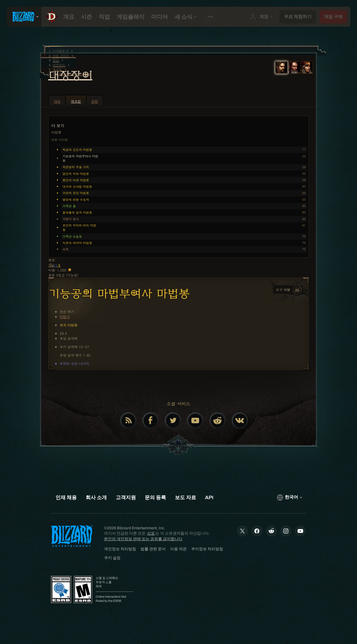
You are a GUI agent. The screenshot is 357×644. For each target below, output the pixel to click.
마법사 (65, 317)
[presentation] (24, 17)
